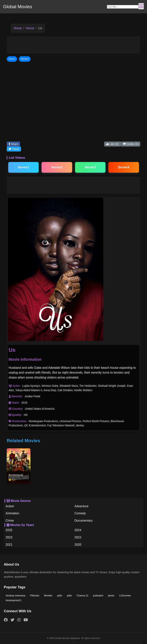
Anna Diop (50, 390)
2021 (9, 545)
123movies (125, 596)
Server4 (124, 167)
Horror (30, 28)
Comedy (80, 513)
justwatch (98, 596)
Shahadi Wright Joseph (112, 386)
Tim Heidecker (88, 386)
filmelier (48, 596)
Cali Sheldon (65, 390)
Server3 (90, 167)
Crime (10, 521)
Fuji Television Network (61, 425)
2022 (78, 537)
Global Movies (18, 7)
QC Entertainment (35, 425)
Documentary (84, 521)
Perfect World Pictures (96, 421)
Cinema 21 (82, 596)
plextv (111, 596)
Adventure (81, 506)
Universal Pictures (70, 421)
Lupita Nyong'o (31, 386)
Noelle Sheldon (83, 390)
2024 (78, 530)
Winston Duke (50, 386)
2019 (24, 403)
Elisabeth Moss (69, 386)
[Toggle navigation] (141, 6)
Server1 (23, 167)
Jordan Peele (32, 396)
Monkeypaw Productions (43, 421)
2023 (9, 537)
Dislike (131, 144)
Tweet (14, 149)
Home (18, 28)
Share (13, 144)
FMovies (35, 596)
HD (26, 415)
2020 (78, 545)
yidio (60, 596)
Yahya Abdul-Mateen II (29, 390)
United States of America (40, 409)
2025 (9, 530)
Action (10, 506)
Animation (12, 513)
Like (113, 144)
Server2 (57, 167)
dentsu (80, 425)
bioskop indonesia (16, 596)
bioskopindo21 (14, 600)
